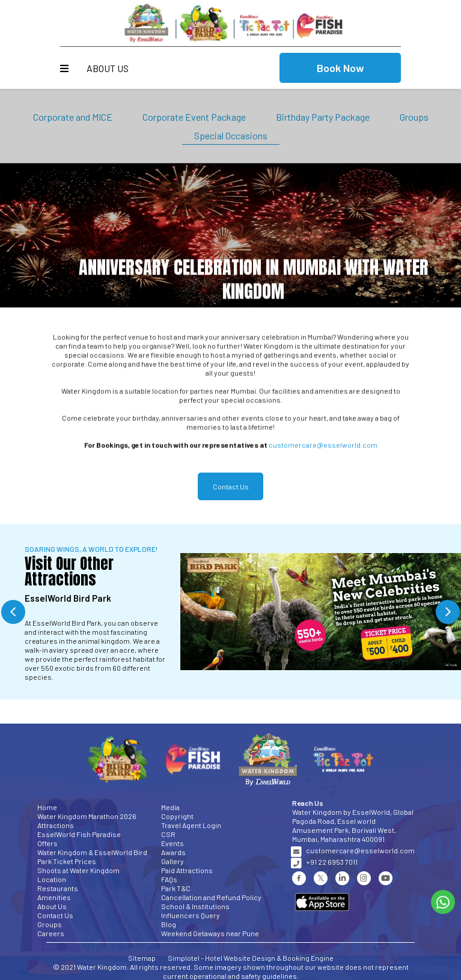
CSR (168, 834)
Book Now (340, 68)
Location (52, 879)
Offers (47, 843)
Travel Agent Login (191, 825)
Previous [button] (13, 612)
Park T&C (176, 888)
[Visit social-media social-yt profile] (386, 878)
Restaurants (58, 888)
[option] (230, 612)
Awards (173, 852)
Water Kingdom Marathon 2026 (87, 816)
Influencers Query (191, 915)
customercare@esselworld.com (323, 450)
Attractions (56, 825)
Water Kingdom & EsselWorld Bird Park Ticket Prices (92, 857)
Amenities (54, 897)
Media (170, 807)
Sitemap (142, 958)
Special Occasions (231, 135)
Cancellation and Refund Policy (211, 897)
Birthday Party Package (323, 117)
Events (172, 843)
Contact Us (55, 915)
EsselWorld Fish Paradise (79, 834)
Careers (51, 933)
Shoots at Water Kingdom (78, 870)
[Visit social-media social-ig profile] (364, 878)
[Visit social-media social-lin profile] (342, 878)
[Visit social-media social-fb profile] (299, 878)
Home (47, 807)
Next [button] (448, 612)
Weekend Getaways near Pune (210, 933)
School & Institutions (195, 906)
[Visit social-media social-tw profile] (321, 878)
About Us (108, 68)
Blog (169, 924)
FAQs (169, 879)
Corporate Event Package (194, 117)
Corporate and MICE (73, 117)
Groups (414, 117)
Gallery (172, 861)
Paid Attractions (187, 870)
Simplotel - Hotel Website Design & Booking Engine (251, 958)
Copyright (177, 816)
